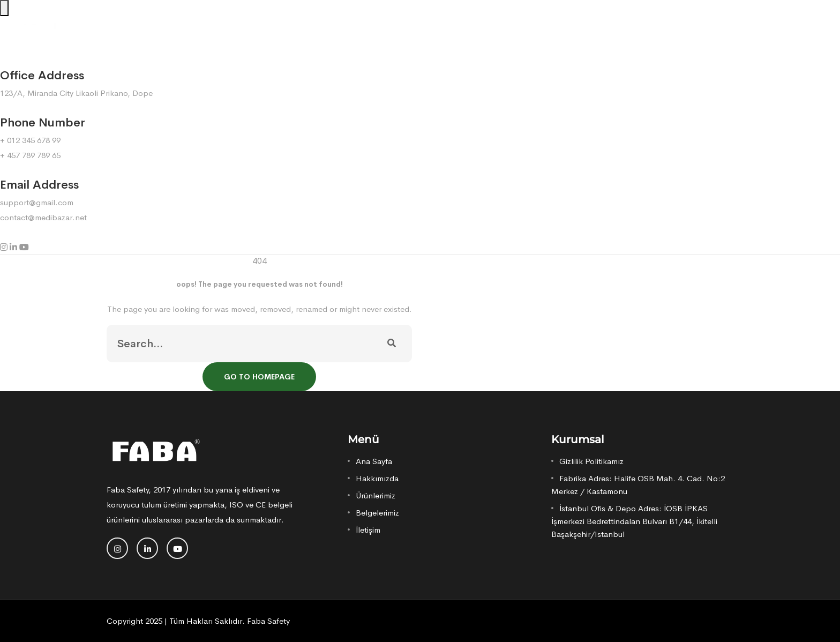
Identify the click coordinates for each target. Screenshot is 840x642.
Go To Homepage (259, 377)
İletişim (368, 530)
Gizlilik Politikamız (591, 461)
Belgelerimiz (377, 513)
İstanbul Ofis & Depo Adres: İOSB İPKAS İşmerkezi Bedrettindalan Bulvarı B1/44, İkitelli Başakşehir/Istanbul (634, 521)
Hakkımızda (377, 478)
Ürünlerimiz (376, 495)
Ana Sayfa (374, 461)
